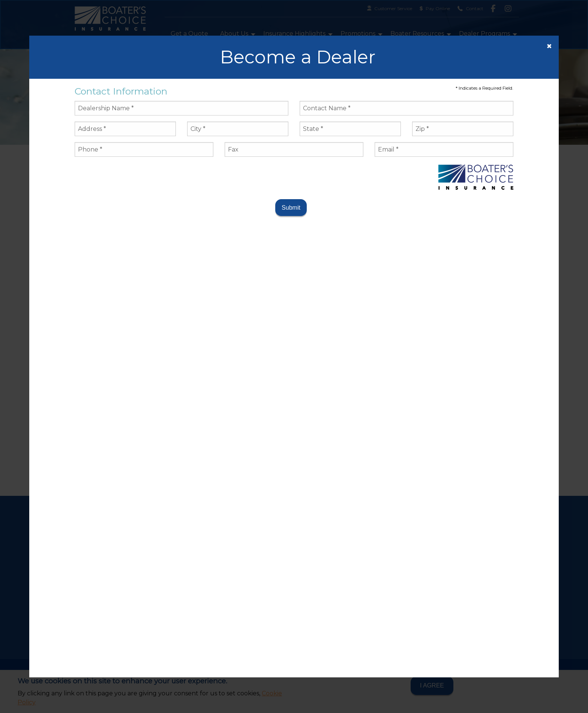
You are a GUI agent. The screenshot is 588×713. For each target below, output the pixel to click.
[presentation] (132, 177)
